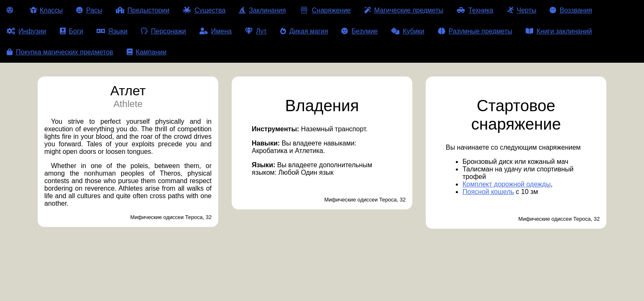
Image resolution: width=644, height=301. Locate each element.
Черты (522, 10)
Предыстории (143, 10)
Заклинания (262, 10)
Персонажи (164, 31)
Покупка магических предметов (60, 52)
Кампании (147, 52)
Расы (89, 10)
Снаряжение (325, 10)
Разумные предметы (475, 31)
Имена (216, 31)
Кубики (408, 31)
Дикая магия (304, 31)
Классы (46, 10)
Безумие (359, 31)
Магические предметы (404, 10)
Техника (475, 10)
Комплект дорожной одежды (507, 184)
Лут (256, 31)
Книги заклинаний (559, 31)
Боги (72, 31)
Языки (112, 31)
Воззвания (571, 10)
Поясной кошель (488, 192)
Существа (204, 10)
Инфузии (27, 31)
